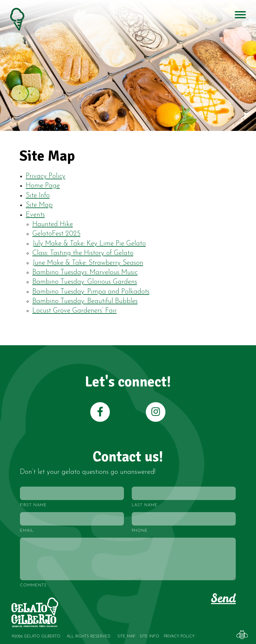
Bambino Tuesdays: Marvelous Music (85, 272)
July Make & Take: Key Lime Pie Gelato (89, 244)
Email (27, 531)
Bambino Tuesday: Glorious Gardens (85, 282)
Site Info (38, 196)
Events (35, 215)
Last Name (145, 505)
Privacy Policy (46, 176)
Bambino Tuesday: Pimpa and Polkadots (91, 292)
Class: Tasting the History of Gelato (83, 253)
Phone (140, 531)
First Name (33, 505)
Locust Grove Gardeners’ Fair (75, 311)
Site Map (39, 205)
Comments (33, 585)
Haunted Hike (53, 224)
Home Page (43, 186)
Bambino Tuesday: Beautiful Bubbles (85, 301)
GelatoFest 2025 (56, 234)
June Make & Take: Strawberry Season (88, 263)
